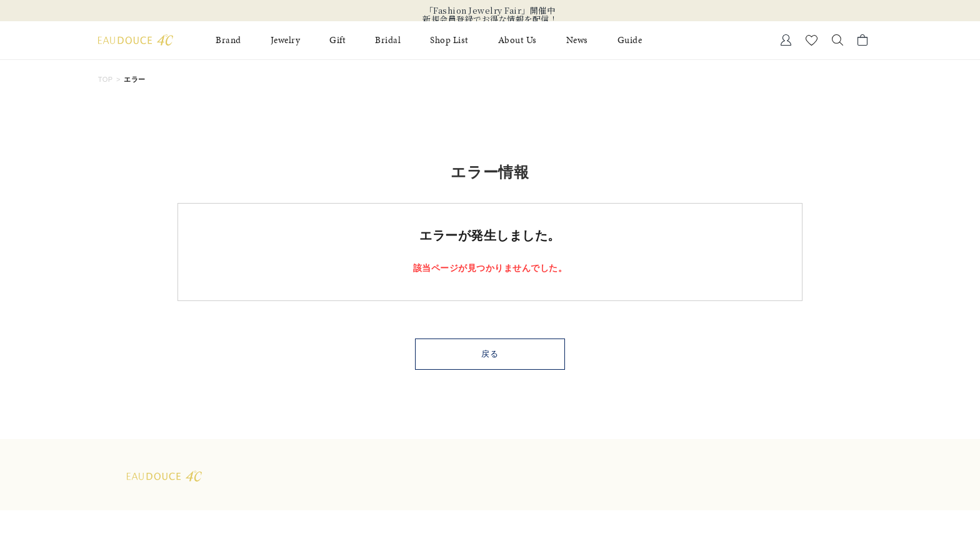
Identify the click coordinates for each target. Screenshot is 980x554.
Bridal (388, 40)
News (577, 40)
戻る (490, 354)
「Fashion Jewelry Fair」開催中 (490, 11)
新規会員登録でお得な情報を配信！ (490, 19)
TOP (106, 79)
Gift (337, 40)
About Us (517, 40)
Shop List (449, 40)
